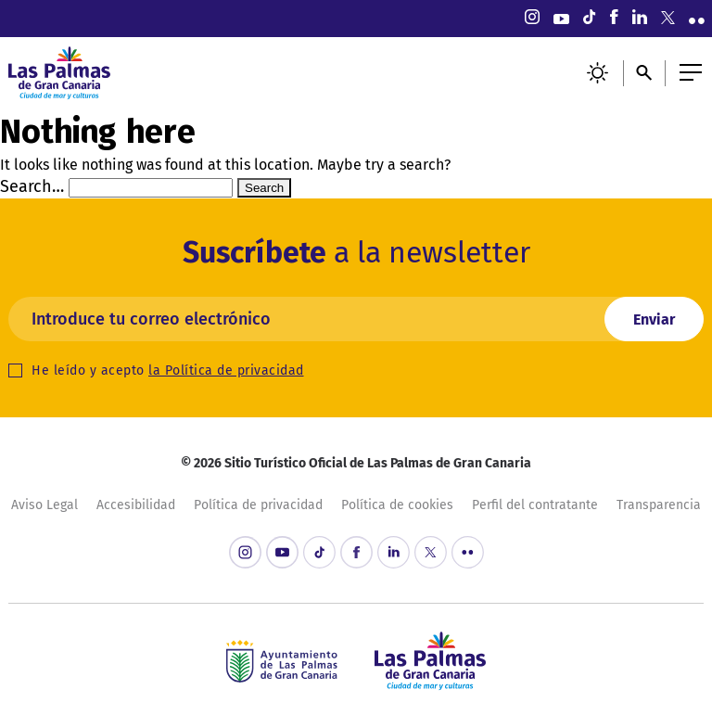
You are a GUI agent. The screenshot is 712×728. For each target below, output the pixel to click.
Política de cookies (397, 505)
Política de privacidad (258, 505)
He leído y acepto (168, 370)
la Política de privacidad (226, 370)
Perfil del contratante (535, 505)
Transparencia (659, 505)
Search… (32, 186)
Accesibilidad (136, 505)
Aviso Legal (44, 505)
